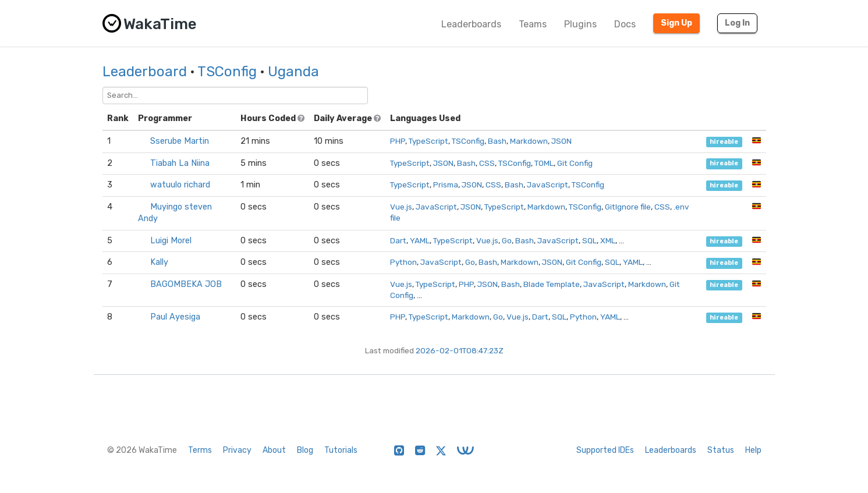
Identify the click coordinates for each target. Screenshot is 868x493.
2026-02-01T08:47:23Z (460, 350)
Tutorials (341, 450)
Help (753, 450)
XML (608, 240)
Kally (159, 262)
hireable (724, 142)
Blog (305, 450)
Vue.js (401, 207)
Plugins (580, 24)
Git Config (575, 163)
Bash (497, 141)
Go (507, 240)
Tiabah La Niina (180, 163)
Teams (533, 24)
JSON (561, 141)
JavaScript (548, 185)
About (274, 450)
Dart (398, 240)
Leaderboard (145, 72)
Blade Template (552, 284)
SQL (589, 240)
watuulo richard (180, 185)
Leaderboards (471, 24)
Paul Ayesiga (175, 317)
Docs (625, 24)
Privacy (237, 450)
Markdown (529, 141)
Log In (737, 23)
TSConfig (227, 72)
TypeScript (428, 141)
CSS (487, 163)
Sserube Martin (180, 141)
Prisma (446, 185)
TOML (544, 163)
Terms (200, 450)
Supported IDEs (605, 450)
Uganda (293, 72)
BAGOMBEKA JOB (186, 284)
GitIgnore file (628, 207)
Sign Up (676, 23)
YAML (420, 240)
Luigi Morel (171, 241)
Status (721, 450)
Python (403, 262)
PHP (398, 141)
